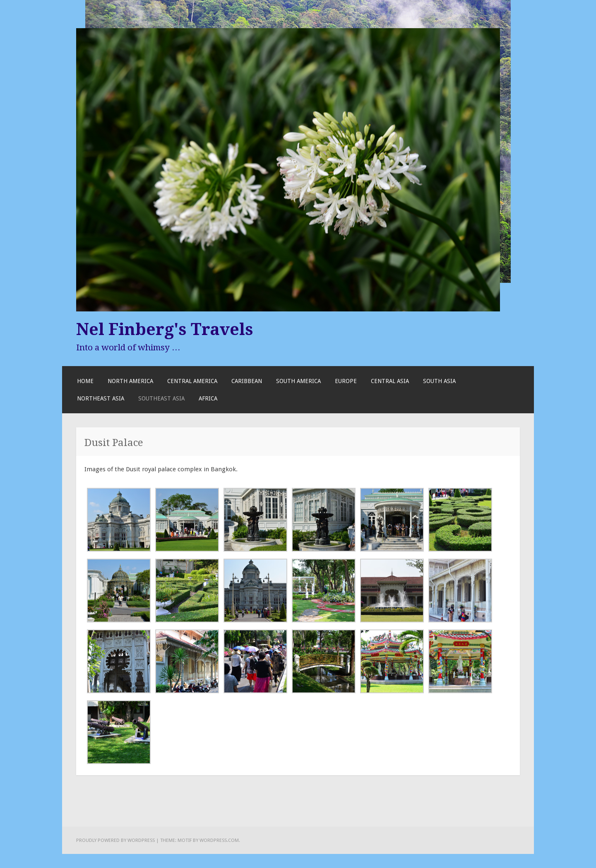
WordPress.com (219, 840)
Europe (346, 381)
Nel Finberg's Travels (165, 329)
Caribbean (247, 381)
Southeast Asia (161, 398)
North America (130, 381)
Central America (192, 381)
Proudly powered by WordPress (115, 840)
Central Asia (390, 381)
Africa (208, 398)
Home (85, 381)
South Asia (439, 381)
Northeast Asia (101, 398)
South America (298, 381)
